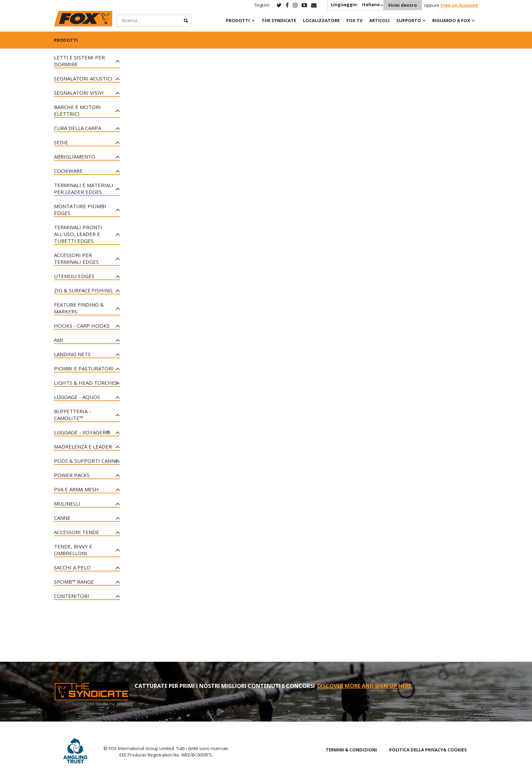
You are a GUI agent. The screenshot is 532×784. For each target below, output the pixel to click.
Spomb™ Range (74, 582)
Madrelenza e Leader (83, 446)
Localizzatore (321, 20)
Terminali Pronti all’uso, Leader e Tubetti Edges (78, 234)
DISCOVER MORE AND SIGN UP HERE (364, 686)
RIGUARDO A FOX (451, 20)
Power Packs (72, 475)
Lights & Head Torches (86, 383)
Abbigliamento (75, 157)
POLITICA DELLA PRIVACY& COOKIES (428, 750)
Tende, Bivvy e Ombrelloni (73, 550)
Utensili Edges (74, 276)
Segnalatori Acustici (83, 78)
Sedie (61, 142)
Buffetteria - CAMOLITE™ (72, 415)
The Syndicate (279, 20)
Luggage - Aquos (77, 397)
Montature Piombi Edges (80, 209)
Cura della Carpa (78, 128)
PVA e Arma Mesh (76, 489)
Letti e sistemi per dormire (79, 61)
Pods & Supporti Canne (86, 461)
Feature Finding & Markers (79, 308)
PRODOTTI (238, 20)
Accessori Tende (77, 532)
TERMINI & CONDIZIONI (351, 750)
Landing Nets (72, 354)
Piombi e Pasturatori (84, 368)
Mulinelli (67, 504)
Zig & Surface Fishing (83, 290)
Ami (59, 340)
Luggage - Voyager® (82, 432)
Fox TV (354, 20)
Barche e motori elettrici (77, 110)
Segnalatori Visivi (79, 93)
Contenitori (72, 596)
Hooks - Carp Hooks (82, 326)
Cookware (68, 171)
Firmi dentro (403, 5)
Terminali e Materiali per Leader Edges (84, 188)
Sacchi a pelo (72, 567)
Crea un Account (459, 5)
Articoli (379, 20)
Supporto (409, 20)
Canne (62, 518)
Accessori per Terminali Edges (76, 258)
